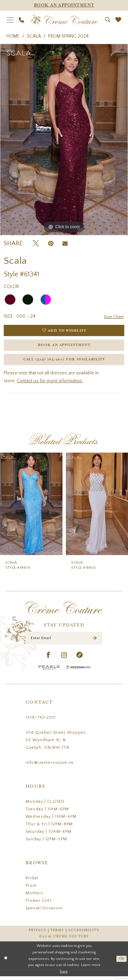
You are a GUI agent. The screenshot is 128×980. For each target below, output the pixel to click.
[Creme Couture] (64, 20)
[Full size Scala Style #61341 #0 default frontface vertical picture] (64, 140)
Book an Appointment (64, 347)
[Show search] (108, 20)
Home (13, 36)
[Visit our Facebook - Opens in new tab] (49, 659)
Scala (34, 36)
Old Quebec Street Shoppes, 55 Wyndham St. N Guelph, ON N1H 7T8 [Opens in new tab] (56, 744)
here (64, 975)
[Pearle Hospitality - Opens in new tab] (49, 671)
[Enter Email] (64, 641)
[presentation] (31, 507)
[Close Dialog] (6, 963)
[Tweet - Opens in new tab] (36, 244)
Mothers (34, 897)
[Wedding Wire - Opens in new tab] (78, 671)
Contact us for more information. (50, 384)
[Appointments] (64, 5)
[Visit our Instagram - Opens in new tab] (64, 659)
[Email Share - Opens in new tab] (65, 244)
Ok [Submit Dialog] (122, 962)
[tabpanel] (64, 140)
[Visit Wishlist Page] (118, 20)
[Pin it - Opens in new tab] (51, 244)
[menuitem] (10, 20)
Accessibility (84, 934)
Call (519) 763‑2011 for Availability (64, 362)
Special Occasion (44, 912)
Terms (57, 934)
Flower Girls (39, 904)
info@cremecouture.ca (49, 766)
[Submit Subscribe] (94, 642)
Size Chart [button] (114, 317)
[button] (10, 20)
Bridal (32, 882)
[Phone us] (22, 20)
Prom (31, 889)
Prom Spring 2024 (68, 36)
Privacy (37, 934)
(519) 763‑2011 (41, 721)
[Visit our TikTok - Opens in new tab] (80, 659)
